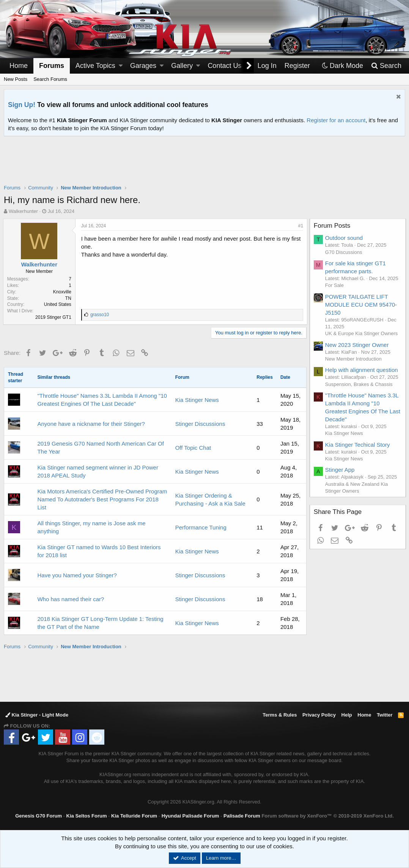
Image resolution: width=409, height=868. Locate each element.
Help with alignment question (362, 370)
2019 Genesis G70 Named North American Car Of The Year (101, 447)
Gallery (182, 66)
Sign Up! (22, 105)
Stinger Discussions (200, 424)
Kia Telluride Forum (134, 816)
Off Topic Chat (193, 448)
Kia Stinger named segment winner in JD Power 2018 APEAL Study (98, 471)
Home (19, 66)
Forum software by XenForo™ (327, 816)
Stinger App (341, 470)
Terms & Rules (280, 715)
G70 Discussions (345, 252)
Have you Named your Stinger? (77, 575)
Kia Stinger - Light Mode (37, 715)
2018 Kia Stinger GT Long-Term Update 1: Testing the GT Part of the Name (100, 623)
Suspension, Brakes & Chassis (360, 384)
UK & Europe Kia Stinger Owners (362, 333)
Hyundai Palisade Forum (190, 816)
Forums (52, 66)
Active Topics (95, 66)
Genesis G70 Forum (39, 816)
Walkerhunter (23, 211)
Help (347, 715)
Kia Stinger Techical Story (358, 445)
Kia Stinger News (197, 400)
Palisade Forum (242, 816)
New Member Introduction (354, 359)
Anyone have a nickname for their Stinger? (91, 424)
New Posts (16, 79)
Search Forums (50, 79)
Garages (143, 66)
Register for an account (336, 120)
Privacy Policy (319, 715)
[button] (121, 66)
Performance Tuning (201, 527)
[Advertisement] (204, 165)
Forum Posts (333, 226)
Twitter (385, 715)
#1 (300, 226)
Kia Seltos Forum (87, 816)
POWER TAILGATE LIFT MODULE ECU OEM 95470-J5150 (362, 305)
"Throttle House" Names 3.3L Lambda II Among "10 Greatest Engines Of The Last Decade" (102, 400)
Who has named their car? (71, 599)
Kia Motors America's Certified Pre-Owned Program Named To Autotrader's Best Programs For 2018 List (102, 499)
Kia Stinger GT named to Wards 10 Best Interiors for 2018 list (99, 551)
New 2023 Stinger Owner (358, 345)
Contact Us (224, 66)
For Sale (335, 285)
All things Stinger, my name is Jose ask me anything (91, 527)
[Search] (386, 66)
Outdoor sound (345, 238)
